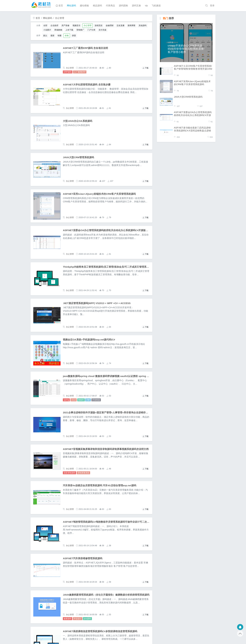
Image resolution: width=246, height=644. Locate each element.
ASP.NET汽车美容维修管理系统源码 (83, 558)
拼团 (74, 36)
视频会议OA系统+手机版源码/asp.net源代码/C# (89, 340)
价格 (67, 36)
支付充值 (102, 30)
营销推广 (80, 30)
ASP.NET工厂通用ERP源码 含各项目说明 (85, 48)
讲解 (88, 400)
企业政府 (54, 26)
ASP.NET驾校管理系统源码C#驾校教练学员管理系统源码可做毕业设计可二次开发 (107, 522)
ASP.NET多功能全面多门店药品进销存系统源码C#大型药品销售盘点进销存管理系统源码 (192, 129)
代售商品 (110, 6)
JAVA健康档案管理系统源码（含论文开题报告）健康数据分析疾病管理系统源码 (106, 595)
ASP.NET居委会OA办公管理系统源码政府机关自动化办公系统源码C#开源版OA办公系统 (111, 230)
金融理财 (110, 26)
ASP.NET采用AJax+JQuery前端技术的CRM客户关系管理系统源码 (99, 194)
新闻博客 (132, 26)
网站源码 (71, 6)
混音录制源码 (69, 473)
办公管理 (60, 18)
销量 (60, 36)
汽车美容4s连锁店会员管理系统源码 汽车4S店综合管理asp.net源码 (100, 485)
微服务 (81, 400)
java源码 (87, 619)
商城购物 (58, 30)
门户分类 (91, 30)
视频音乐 (76, 26)
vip (146, 6)
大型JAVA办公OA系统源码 (77, 121)
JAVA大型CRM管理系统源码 (78, 157)
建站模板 (84, 6)
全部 (45, 26)
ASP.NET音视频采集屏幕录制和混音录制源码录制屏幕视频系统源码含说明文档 (106, 449)
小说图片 (47, 30)
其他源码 (143, 26)
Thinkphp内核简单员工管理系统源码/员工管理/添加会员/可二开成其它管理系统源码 (108, 267)
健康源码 (68, 619)
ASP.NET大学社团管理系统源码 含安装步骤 (87, 85)
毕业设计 (78, 619)
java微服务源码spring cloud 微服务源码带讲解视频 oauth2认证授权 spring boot (107, 376)
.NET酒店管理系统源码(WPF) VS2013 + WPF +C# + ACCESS (97, 303)
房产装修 (65, 26)
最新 (52, 36)
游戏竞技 (99, 26)
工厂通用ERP (80, 72)
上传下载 (69, 30)
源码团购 (123, 6)
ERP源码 (68, 72)
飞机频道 (156, 6)
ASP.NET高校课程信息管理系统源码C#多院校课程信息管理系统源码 (100, 631)
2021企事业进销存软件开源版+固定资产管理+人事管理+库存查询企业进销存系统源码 (109, 412)
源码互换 (136, 6)
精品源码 (97, 6)
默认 (45, 36)
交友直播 (120, 26)
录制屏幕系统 (83, 473)
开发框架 (96, 400)
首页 (59, 6)
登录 (212, 6)
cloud (74, 400)
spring (66, 400)
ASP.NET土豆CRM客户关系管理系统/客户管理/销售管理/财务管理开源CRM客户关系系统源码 (193, 67)
